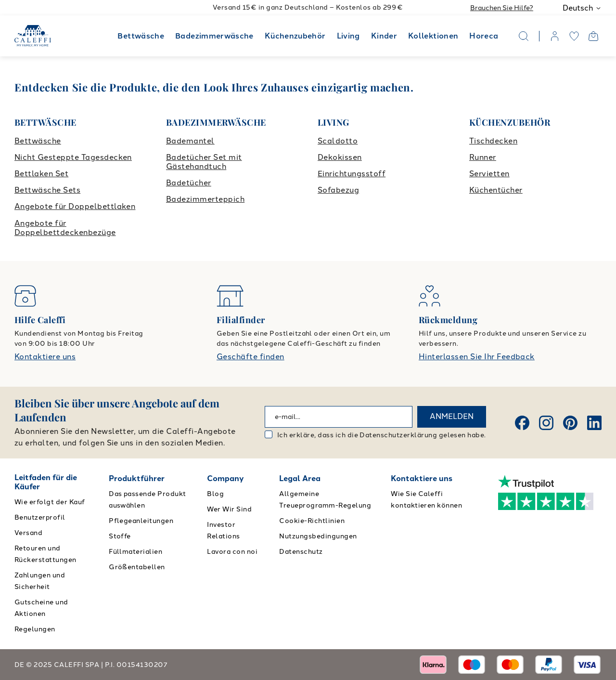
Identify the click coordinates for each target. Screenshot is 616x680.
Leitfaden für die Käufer (46, 482)
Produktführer (137, 478)
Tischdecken (493, 141)
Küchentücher (496, 190)
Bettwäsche (141, 36)
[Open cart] (593, 36)
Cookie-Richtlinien (312, 521)
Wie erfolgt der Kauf (50, 502)
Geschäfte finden (250, 357)
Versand (28, 533)
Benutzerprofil (40, 517)
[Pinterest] (570, 423)
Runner (483, 157)
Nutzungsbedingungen (318, 536)
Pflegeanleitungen (141, 521)
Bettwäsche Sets (47, 190)
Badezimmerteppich (205, 199)
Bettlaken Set (41, 174)
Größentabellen (137, 567)
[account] (555, 36)
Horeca (484, 36)
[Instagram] (546, 423)
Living (348, 36)
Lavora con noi (232, 552)
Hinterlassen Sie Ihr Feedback (477, 357)
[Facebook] (522, 423)
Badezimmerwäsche (214, 36)
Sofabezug (338, 190)
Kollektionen (433, 36)
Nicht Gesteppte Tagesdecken (73, 157)
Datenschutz (301, 552)
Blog (215, 494)
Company (225, 478)
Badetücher (189, 183)
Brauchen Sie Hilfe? (502, 8)
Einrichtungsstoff (352, 174)
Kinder (384, 36)
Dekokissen (340, 157)
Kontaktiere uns (45, 357)
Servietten (489, 174)
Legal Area (300, 478)
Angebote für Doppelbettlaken (75, 206)
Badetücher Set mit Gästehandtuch (204, 162)
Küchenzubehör (295, 36)
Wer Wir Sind (229, 509)
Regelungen (35, 629)
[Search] (524, 36)
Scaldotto (338, 141)
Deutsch (582, 8)
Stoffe (120, 536)
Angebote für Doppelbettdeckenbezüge (65, 228)
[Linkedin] (594, 423)
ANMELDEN (452, 416)
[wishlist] (574, 36)
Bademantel (190, 141)
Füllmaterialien (135, 552)
